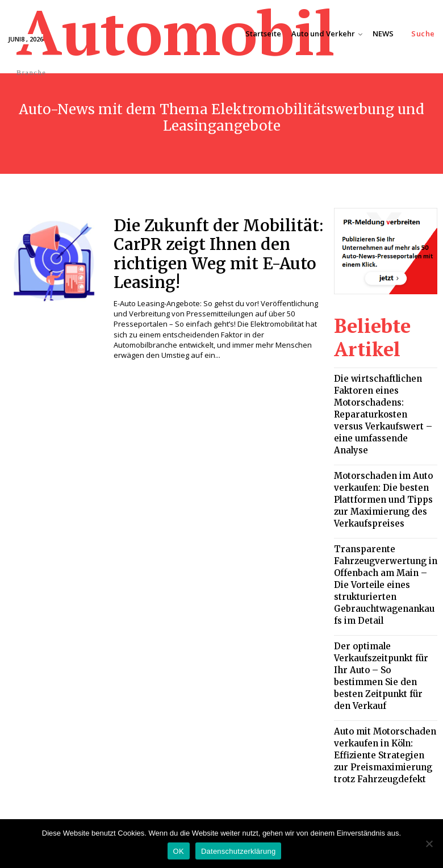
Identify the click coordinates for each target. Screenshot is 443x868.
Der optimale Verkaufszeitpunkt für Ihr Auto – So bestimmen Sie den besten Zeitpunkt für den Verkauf (385, 585)
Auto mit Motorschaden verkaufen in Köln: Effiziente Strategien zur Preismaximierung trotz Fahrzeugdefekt (383, 646)
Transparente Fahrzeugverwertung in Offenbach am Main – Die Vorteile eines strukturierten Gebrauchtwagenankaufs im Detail (385, 519)
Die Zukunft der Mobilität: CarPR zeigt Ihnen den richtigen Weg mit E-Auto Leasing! (203, 249)
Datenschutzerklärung (238, 851)
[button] (423, 34)
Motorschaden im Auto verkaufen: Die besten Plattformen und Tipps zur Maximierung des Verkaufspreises (381, 453)
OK (179, 851)
